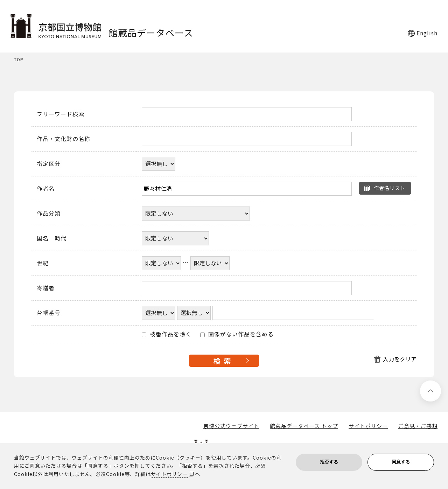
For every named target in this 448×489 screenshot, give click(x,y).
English (427, 33)
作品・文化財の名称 (64, 139)
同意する (401, 462)
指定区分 (49, 164)
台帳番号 (49, 313)
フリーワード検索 (61, 114)
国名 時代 (52, 238)
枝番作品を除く (167, 334)
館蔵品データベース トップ (304, 426)
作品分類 (49, 214)
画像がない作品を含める (237, 334)
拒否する (329, 462)
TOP (19, 60)
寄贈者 (46, 288)
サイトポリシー (368, 426)
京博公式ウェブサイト (231, 426)
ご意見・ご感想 (418, 426)
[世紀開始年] (161, 263)
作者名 (46, 189)
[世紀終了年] (210, 263)
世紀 (43, 263)
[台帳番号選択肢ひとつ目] (159, 313)
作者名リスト (390, 188)
